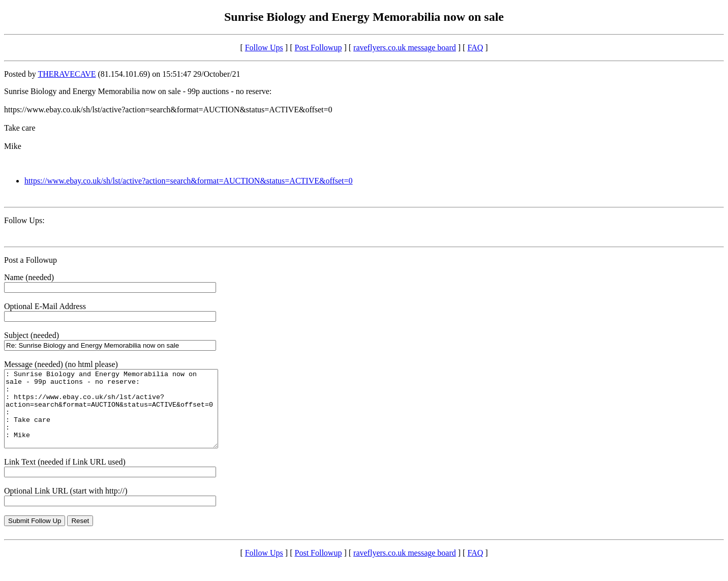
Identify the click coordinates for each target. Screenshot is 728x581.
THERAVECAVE (67, 74)
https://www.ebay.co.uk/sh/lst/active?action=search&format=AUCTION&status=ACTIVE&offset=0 (189, 181)
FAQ (475, 48)
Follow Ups (264, 48)
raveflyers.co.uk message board (405, 48)
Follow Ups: (24, 220)
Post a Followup (31, 260)
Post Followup (318, 48)
